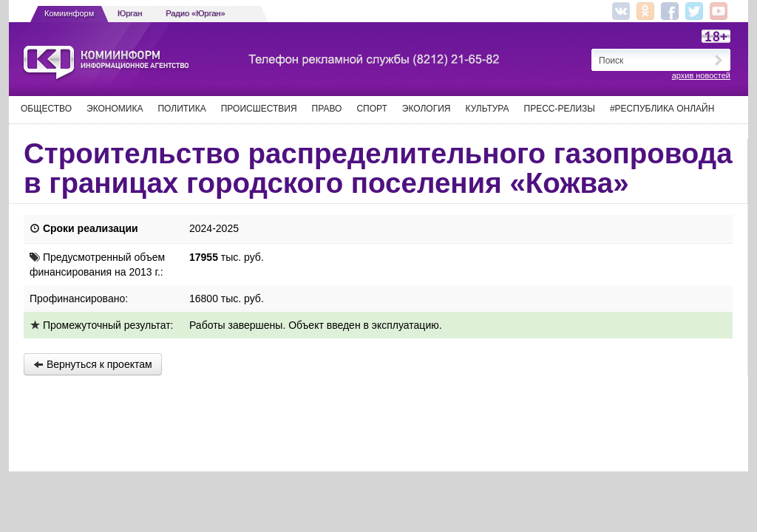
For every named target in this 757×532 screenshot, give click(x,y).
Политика (181, 109)
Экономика (115, 109)
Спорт (371, 109)
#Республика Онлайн (662, 109)
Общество (46, 109)
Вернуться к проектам (93, 364)
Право (327, 109)
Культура (488, 109)
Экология (427, 109)
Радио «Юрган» (196, 13)
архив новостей (701, 75)
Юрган (130, 13)
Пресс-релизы (560, 109)
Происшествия (259, 109)
